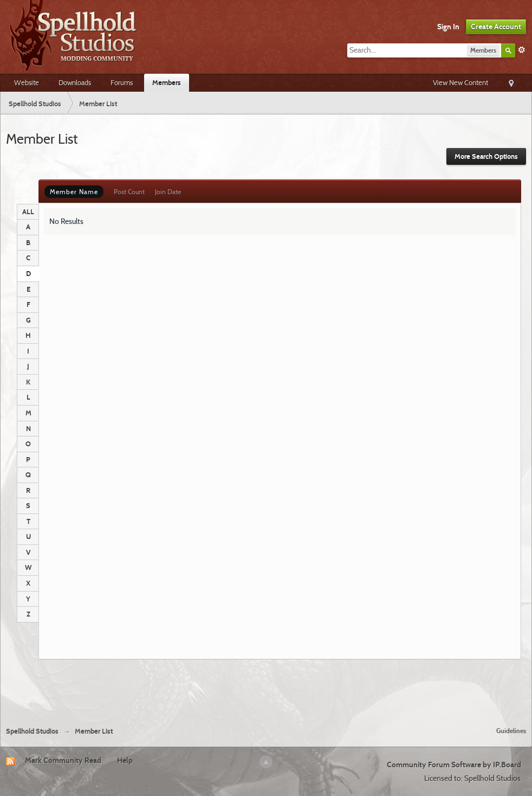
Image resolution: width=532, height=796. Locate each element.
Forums (122, 82)
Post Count (129, 192)
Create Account (496, 27)
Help (125, 760)
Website (27, 82)
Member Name (74, 192)
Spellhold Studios (32, 731)
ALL (28, 211)
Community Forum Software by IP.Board (454, 765)
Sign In (448, 27)
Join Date (168, 192)
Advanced (522, 50)
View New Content (460, 82)
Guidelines (511, 731)
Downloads (75, 82)
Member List (94, 731)
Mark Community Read (63, 760)
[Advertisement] (266, 689)
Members (167, 82)
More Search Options (486, 156)
